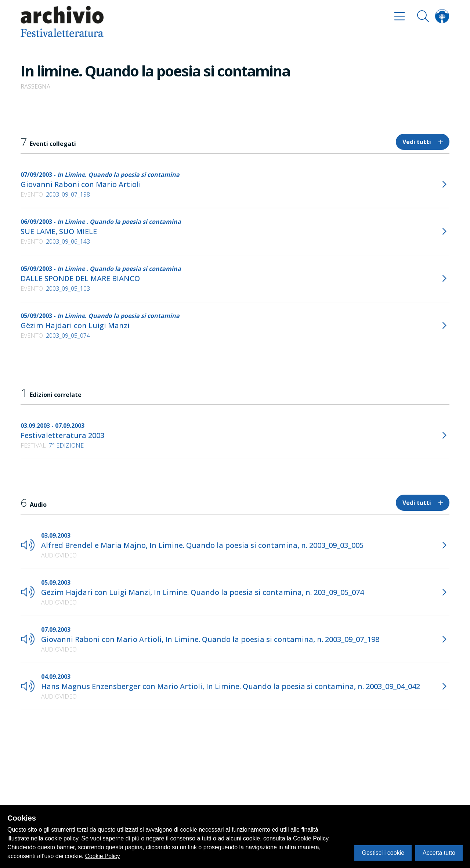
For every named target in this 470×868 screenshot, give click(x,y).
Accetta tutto (439, 853)
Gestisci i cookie (383, 853)
